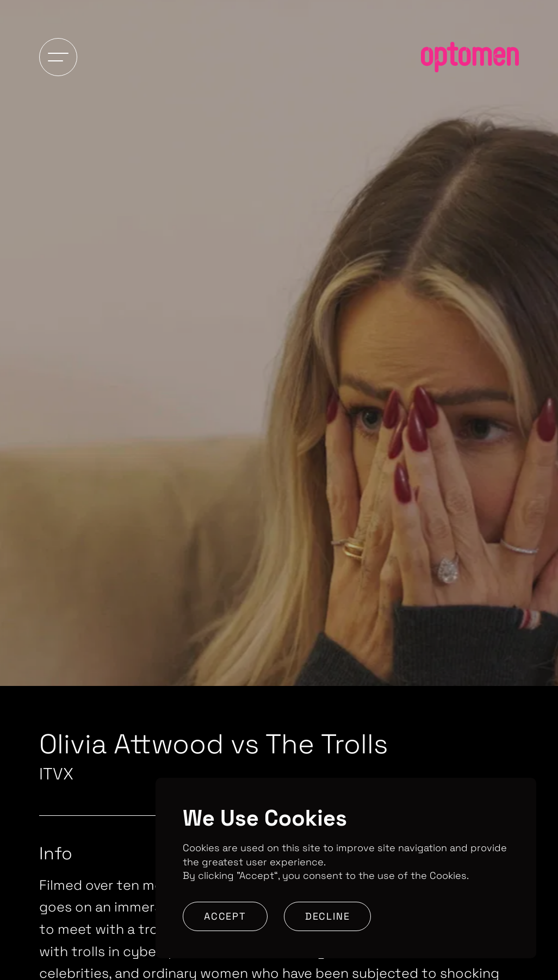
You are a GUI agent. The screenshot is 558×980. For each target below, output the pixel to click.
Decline (328, 916)
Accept (225, 916)
